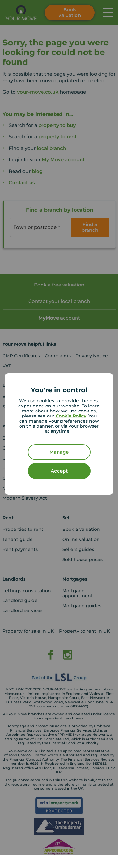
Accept (59, 471)
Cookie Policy (71, 416)
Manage (59, 452)
